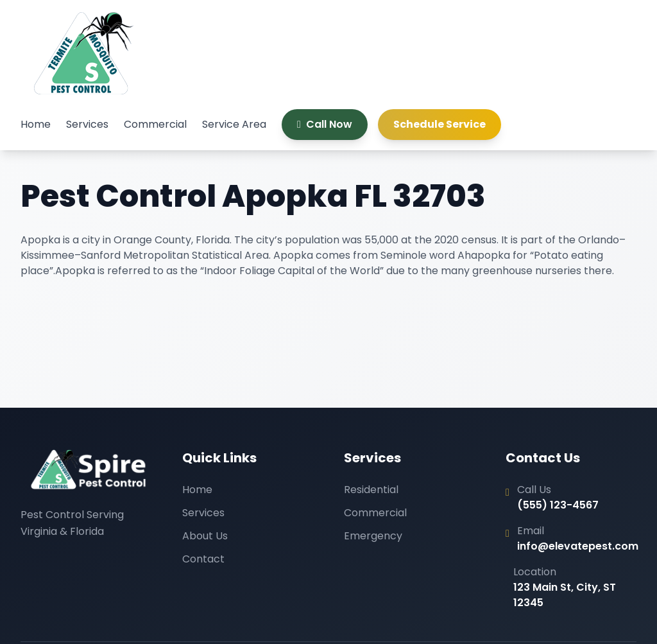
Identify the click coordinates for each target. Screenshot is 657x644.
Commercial (155, 124)
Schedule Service (439, 124)
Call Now (325, 124)
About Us (205, 536)
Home (36, 124)
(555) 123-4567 (558, 505)
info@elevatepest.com (578, 546)
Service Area (234, 124)
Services (87, 124)
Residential (371, 490)
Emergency (373, 536)
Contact (203, 559)
